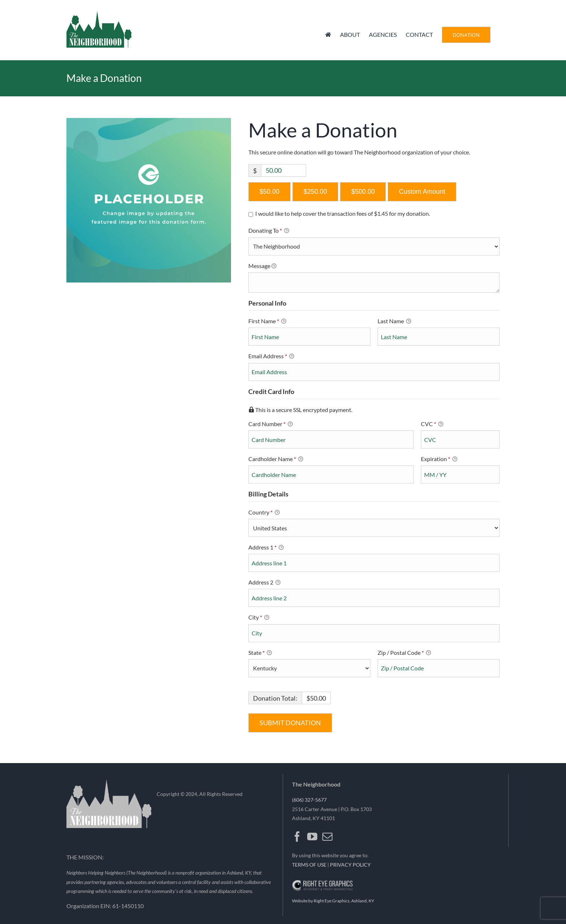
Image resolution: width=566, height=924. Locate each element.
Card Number (331, 424)
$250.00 (315, 192)
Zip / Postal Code (404, 653)
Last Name (394, 321)
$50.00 (269, 192)
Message (262, 266)
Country (264, 513)
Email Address (271, 356)
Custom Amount (422, 192)
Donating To (277, 231)
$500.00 (363, 192)
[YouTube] (312, 837)
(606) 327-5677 (309, 800)
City (259, 618)
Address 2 (264, 583)
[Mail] (327, 837)
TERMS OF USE (309, 865)
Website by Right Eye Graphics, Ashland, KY (333, 901)
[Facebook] (297, 837)
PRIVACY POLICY (350, 865)
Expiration (439, 459)
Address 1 (266, 548)
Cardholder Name (276, 459)
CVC (432, 424)
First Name (267, 321)
